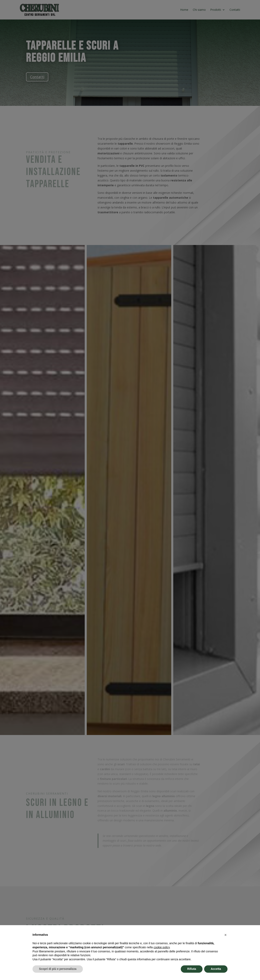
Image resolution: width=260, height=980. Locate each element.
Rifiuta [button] (192, 969)
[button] (225, 935)
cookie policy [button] (162, 947)
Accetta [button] (216, 969)
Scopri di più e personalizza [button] (58, 969)
